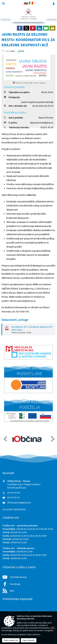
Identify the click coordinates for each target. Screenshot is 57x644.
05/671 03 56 (47, 127)
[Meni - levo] (3, 3)
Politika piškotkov (33, 635)
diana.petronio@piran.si (42, 123)
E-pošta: (11, 123)
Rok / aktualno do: (16, 106)
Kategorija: (12, 97)
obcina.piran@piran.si (19, 503)
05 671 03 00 (13, 493)
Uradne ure (11, 517)
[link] (20, 28)
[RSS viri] (28, 590)
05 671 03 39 (13, 498)
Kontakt (8, 473)
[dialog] (52, 28)
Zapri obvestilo (29, 640)
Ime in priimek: (14, 118)
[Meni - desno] (54, 3)
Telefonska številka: (17, 127)
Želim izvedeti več (11, 640)
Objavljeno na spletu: (17, 92)
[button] (5, 439)
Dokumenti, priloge (15, 320)
